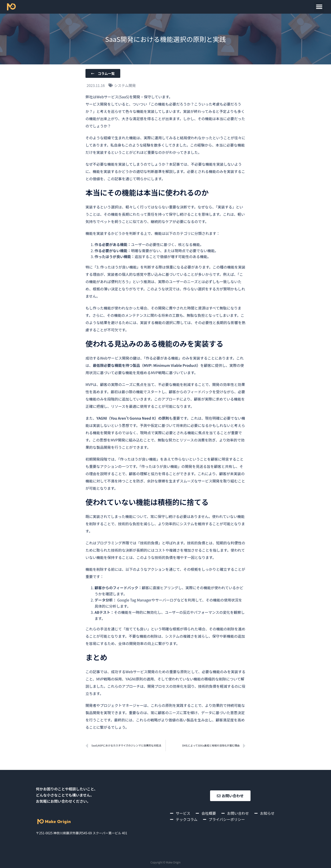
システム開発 (125, 85)
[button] (319, 7)
